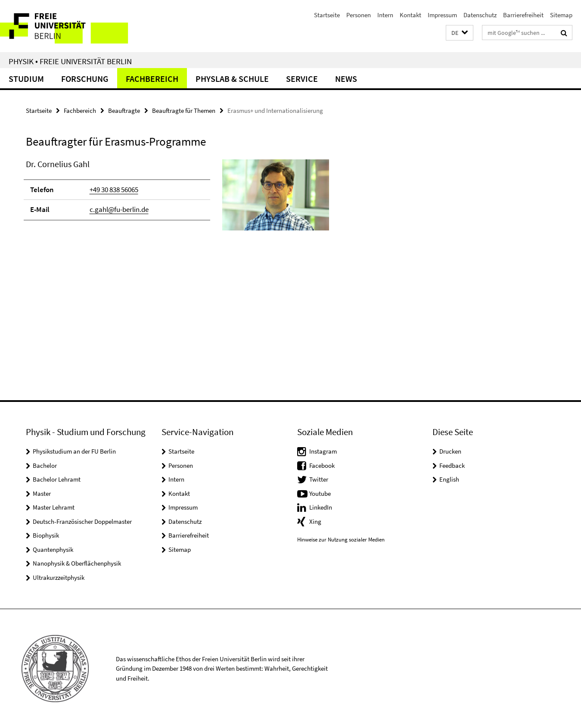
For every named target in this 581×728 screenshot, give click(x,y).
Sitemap (561, 15)
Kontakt (410, 15)
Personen (359, 15)
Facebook (322, 465)
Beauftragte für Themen (184, 110)
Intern (385, 15)
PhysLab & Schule (232, 79)
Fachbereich (152, 79)
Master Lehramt (54, 507)
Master (42, 493)
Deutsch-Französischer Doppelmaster (82, 521)
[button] (460, 33)
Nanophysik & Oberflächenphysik (77, 563)
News (346, 79)
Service (302, 79)
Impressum (442, 15)
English (449, 479)
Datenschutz (480, 15)
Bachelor (45, 465)
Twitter (319, 479)
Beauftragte (124, 110)
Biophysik (46, 535)
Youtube (320, 493)
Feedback (452, 465)
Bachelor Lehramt (57, 479)
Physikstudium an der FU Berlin (74, 451)
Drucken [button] (450, 451)
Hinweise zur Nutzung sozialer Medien (341, 540)
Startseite (327, 15)
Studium (26, 79)
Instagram (323, 451)
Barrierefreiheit (523, 15)
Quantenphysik (53, 549)
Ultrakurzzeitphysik (59, 577)
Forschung (85, 79)
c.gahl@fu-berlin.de (119, 209)
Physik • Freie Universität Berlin (70, 61)
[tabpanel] (177, 198)
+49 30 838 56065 (114, 190)
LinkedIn (321, 507)
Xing (315, 521)
